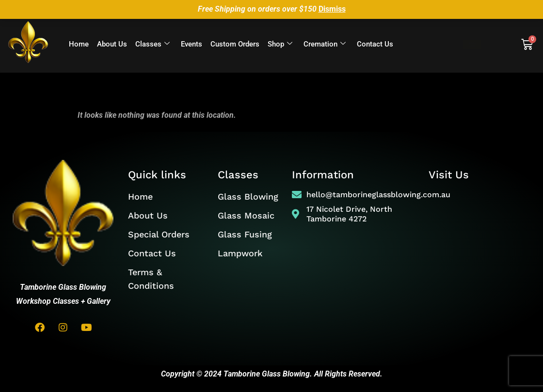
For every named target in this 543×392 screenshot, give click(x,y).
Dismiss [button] (332, 9)
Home (79, 44)
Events (192, 44)
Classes (152, 44)
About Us (112, 44)
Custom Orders (235, 44)
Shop (280, 44)
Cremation (325, 44)
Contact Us (375, 44)
